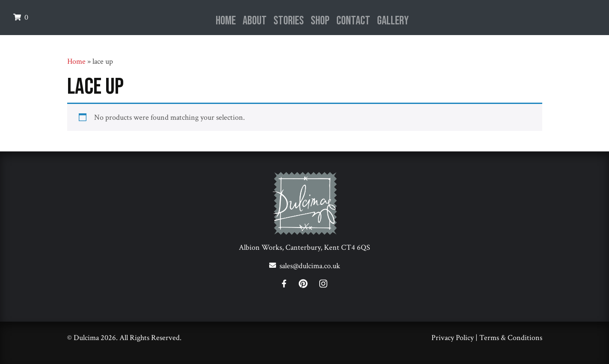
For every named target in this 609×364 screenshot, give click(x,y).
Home (226, 21)
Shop (320, 21)
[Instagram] (323, 285)
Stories (289, 21)
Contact (353, 21)
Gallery (393, 21)
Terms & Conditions (511, 338)
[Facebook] (289, 285)
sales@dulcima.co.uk (310, 266)
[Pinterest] (308, 285)
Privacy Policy (453, 338)
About (255, 21)
